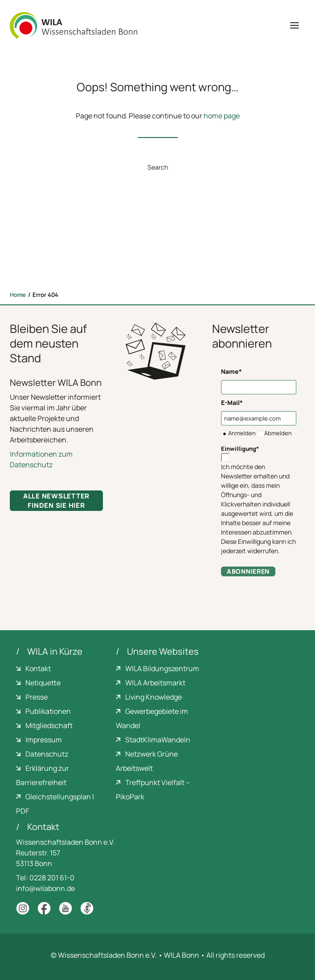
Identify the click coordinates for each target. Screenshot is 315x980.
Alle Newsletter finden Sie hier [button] (57, 501)
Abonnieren (248, 571)
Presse (37, 697)
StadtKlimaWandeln (158, 740)
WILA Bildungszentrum (162, 668)
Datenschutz (47, 754)
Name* (231, 371)
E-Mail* (232, 403)
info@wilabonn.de (45, 888)
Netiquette (43, 683)
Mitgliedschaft (49, 725)
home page (222, 116)
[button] (295, 25)
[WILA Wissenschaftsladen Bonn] (74, 25)
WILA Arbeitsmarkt (155, 683)
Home (18, 295)
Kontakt (38, 668)
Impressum (44, 740)
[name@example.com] (259, 418)
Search (158, 167)
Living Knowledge (153, 697)
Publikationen (48, 711)
